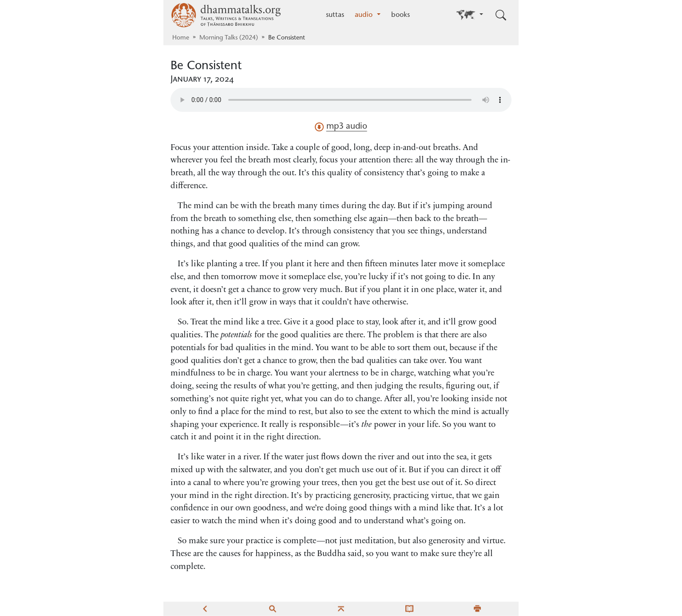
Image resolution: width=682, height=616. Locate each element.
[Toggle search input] (501, 15)
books (400, 15)
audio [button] (365, 15)
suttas (335, 15)
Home (181, 38)
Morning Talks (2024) (229, 38)
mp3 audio (341, 127)
